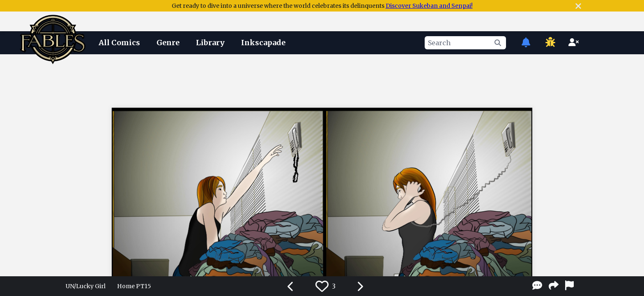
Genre (168, 43)
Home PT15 (134, 286)
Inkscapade (263, 43)
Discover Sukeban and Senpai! (429, 6)
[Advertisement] (322, 79)
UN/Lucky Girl (86, 286)
